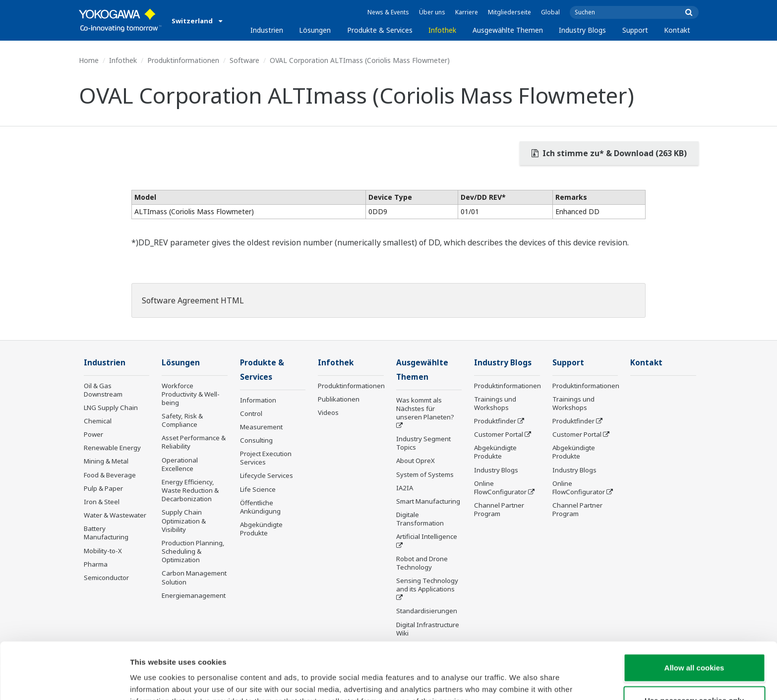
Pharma (96, 564)
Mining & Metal (106, 461)
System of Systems (425, 474)
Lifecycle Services (267, 475)
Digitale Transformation (420, 519)
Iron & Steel (102, 502)
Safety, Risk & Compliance (182, 420)
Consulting (256, 440)
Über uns (432, 12)
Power (93, 434)
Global (550, 12)
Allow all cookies (694, 614)
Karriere (467, 12)
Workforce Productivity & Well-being (191, 394)
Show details (520, 680)
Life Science (258, 489)
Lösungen (315, 30)
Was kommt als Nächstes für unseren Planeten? (425, 408)
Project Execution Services (266, 458)
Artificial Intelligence (427, 536)
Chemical (98, 421)
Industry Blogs (582, 30)
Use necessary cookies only (694, 647)
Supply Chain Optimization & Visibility (184, 521)
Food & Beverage (110, 475)
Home (89, 60)
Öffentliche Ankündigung (260, 507)
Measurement (261, 427)
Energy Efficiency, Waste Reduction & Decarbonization (190, 490)
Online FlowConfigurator (500, 488)
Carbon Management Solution (194, 577)
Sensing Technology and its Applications (427, 585)
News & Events (388, 12)
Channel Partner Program (499, 509)
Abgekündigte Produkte (261, 529)
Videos (328, 412)
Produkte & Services (380, 30)
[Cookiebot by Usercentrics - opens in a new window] (64, 681)
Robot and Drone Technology (422, 563)
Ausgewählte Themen (508, 30)
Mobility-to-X (103, 551)
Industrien (267, 30)
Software (244, 60)
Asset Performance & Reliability (194, 442)
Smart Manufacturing (428, 501)
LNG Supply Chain (111, 408)
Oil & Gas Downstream (103, 390)
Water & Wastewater (115, 515)
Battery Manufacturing (106, 533)
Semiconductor (106, 578)
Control (251, 413)
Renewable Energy (112, 448)
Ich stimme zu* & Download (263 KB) (609, 153)
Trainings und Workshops (495, 403)
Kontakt (677, 30)
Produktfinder (495, 421)
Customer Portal (499, 434)
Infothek (442, 30)
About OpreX (416, 461)
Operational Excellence (180, 464)
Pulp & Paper (103, 488)
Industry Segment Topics (423, 443)
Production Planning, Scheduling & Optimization (193, 551)
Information (258, 400)
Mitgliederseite (509, 12)
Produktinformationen (183, 60)
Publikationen (339, 399)
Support (635, 30)
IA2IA (405, 488)
